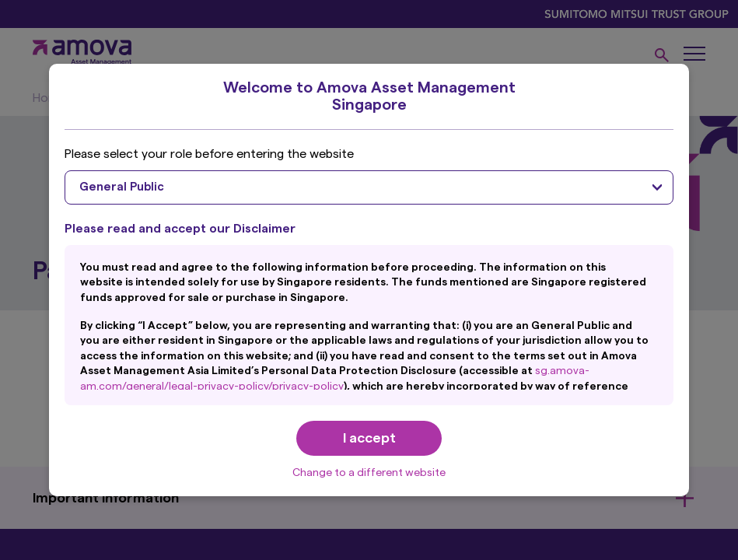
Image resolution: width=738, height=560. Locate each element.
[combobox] (369, 187)
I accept (369, 438)
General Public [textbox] (122, 187)
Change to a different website (369, 473)
